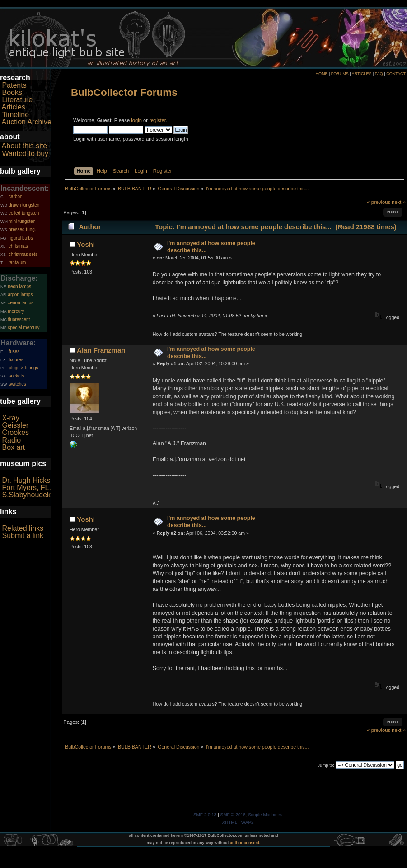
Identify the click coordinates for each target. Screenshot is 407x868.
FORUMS (340, 74)
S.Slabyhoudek (26, 495)
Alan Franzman (101, 350)
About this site (25, 146)
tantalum (17, 262)
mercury (16, 311)
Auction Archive (27, 122)
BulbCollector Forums (124, 92)
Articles (14, 107)
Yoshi (86, 244)
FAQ (379, 74)
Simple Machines (265, 814)
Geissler (15, 425)
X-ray (10, 418)
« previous (379, 202)
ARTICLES (362, 74)
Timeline (15, 115)
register (157, 120)
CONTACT (396, 74)
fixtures (16, 360)
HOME (321, 74)
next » (399, 202)
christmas (18, 246)
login (136, 120)
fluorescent (19, 319)
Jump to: (326, 765)
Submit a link (23, 535)
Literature (17, 100)
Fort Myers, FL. (26, 488)
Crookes (15, 432)
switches (17, 384)
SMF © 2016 (233, 814)
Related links (23, 528)
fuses (14, 351)
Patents (14, 85)
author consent (245, 843)
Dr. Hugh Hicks (26, 480)
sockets (16, 376)
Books (12, 92)
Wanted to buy (25, 153)
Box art (13, 447)
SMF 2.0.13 (205, 814)
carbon (16, 196)
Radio (11, 440)
